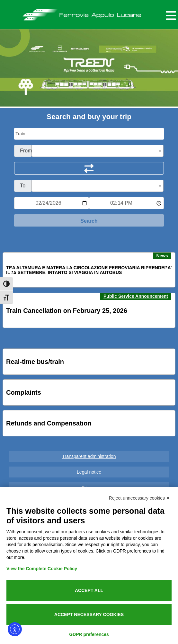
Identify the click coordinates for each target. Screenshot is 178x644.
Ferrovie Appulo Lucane (89, 13)
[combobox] (98, 151)
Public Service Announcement (136, 296)
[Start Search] (89, 220)
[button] (12, 270)
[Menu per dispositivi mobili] (170, 15)
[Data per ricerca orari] (52, 203)
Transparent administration (89, 456)
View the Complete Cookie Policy (42, 569)
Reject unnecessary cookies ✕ (139, 498)
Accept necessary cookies (89, 614)
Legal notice (89, 472)
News (162, 256)
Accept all (89, 590)
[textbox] (98, 151)
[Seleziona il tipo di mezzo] (89, 134)
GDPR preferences (89, 634)
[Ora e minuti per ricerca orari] (126, 203)
